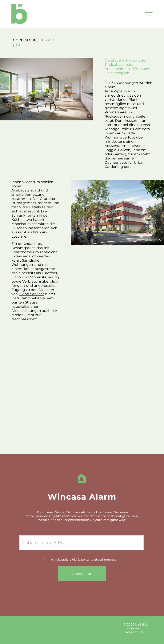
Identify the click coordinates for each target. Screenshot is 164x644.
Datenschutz (134, 632)
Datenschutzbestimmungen (98, 559)
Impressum (132, 628)
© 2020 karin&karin (138, 624)
